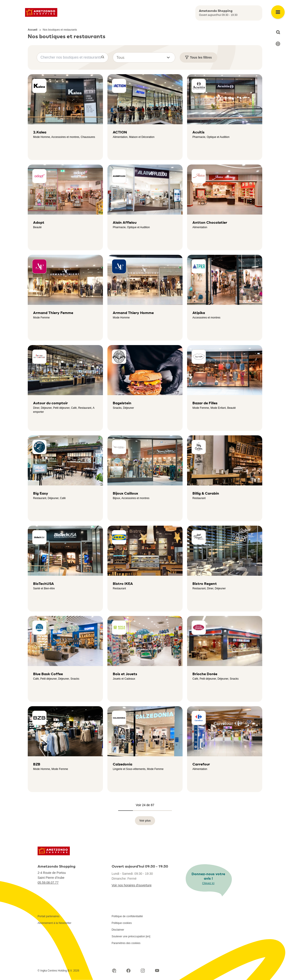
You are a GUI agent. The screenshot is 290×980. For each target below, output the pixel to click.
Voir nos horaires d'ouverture (132, 885)
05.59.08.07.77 (48, 883)
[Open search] (278, 32)
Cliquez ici (208, 883)
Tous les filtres (198, 57)
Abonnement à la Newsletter (54, 923)
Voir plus (145, 821)
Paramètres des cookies (126, 943)
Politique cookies (122, 923)
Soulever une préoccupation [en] (131, 936)
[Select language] (278, 44)
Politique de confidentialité (127, 916)
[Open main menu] (278, 12)
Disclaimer (118, 930)
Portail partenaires (48, 916)
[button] (144, 57)
